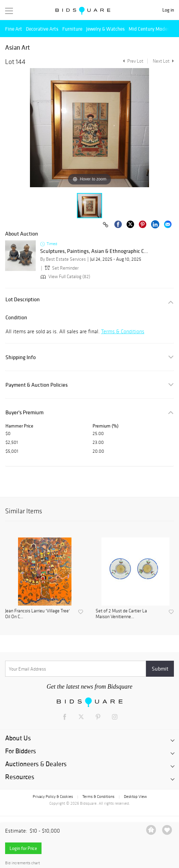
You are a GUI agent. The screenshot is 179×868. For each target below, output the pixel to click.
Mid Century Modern (150, 29)
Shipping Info (21, 357)
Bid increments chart (22, 863)
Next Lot (163, 61)
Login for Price (23, 848)
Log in (168, 10)
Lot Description (23, 299)
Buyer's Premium (25, 412)
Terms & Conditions (123, 331)
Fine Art (14, 29)
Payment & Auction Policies (37, 385)
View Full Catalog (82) (65, 277)
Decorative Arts (42, 29)
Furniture (72, 29)
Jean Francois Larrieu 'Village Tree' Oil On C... (37, 614)
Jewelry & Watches (105, 29)
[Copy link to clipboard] (105, 225)
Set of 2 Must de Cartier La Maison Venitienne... (121, 614)
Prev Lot (132, 61)
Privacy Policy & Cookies (53, 797)
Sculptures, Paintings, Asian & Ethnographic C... (94, 251)
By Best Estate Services (63, 259)
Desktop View (135, 797)
